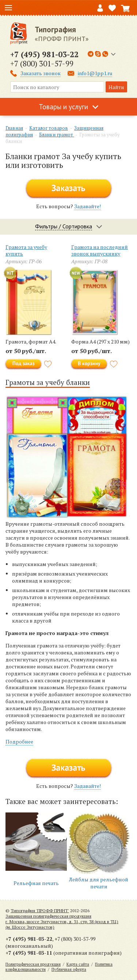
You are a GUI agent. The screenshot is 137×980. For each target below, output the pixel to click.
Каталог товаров (49, 128)
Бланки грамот (57, 135)
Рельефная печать (36, 883)
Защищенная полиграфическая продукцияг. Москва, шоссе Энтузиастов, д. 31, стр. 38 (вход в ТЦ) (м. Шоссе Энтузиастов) (62, 922)
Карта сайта (78, 964)
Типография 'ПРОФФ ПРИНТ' (40, 911)
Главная (14, 128)
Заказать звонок (41, 73)
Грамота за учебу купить (26, 250)
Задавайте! (87, 206)
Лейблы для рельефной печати (99, 883)
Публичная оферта (69, 969)
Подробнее (19, 742)
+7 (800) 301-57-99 (42, 63)
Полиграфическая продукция (33, 964)
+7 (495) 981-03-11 (29, 953)
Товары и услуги (63, 107)
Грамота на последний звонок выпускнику (100, 250)
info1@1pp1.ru (95, 73)
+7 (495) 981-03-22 (44, 54)
